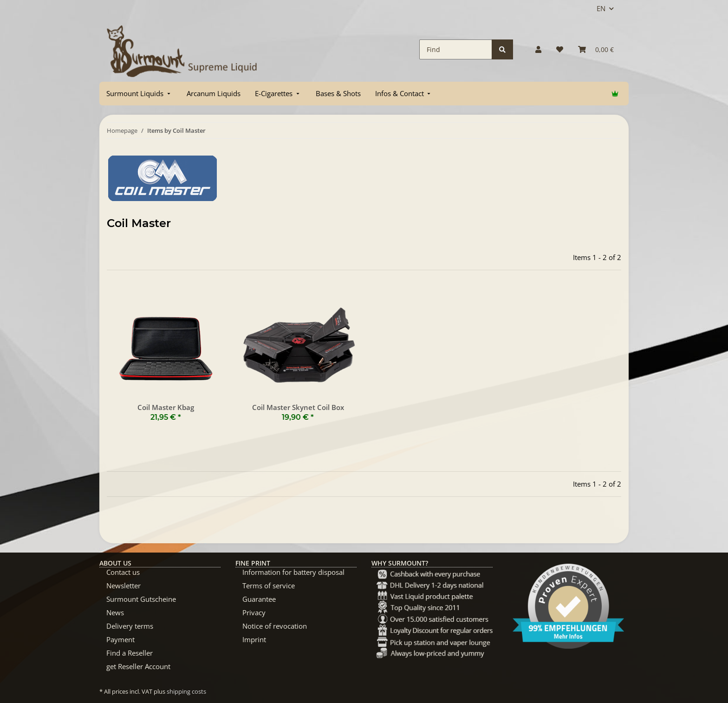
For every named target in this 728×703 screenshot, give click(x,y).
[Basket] (596, 49)
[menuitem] (139, 94)
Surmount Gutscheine (141, 599)
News (115, 612)
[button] (538, 49)
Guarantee (259, 599)
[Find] (456, 49)
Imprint (254, 639)
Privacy (254, 612)
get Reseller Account (138, 666)
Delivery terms (130, 626)
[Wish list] (560, 49)
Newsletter (123, 586)
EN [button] (601, 8)
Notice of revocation (275, 626)
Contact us (123, 572)
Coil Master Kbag (166, 407)
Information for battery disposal (293, 572)
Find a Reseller (130, 653)
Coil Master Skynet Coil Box (298, 407)
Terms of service (269, 586)
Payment (120, 639)
